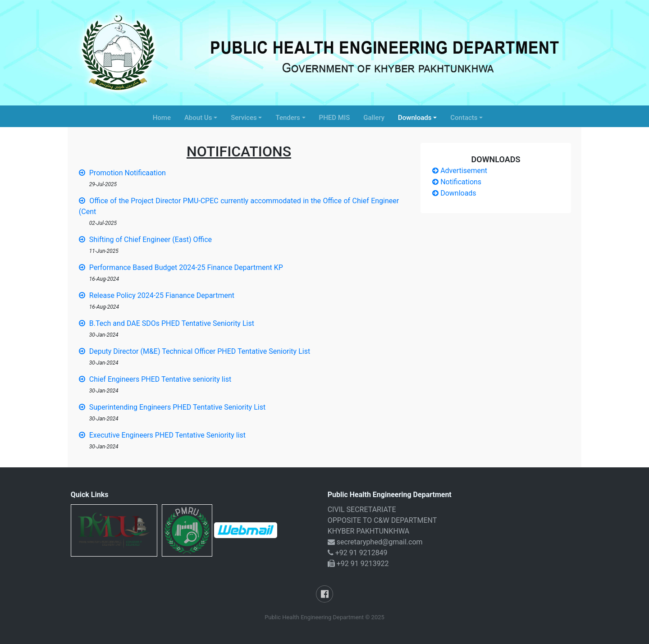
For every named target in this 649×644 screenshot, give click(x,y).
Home (162, 118)
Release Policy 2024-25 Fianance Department (157, 295)
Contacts (464, 118)
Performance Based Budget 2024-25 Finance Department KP (181, 267)
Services (244, 118)
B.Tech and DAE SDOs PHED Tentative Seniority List (167, 323)
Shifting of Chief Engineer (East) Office (145, 240)
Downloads (415, 118)
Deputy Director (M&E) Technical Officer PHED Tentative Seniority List (194, 351)
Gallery (374, 118)
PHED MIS (335, 118)
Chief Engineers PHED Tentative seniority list (155, 379)
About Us (198, 118)
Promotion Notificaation (122, 173)
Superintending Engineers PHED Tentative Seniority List (172, 407)
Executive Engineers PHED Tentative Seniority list (162, 435)
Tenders (288, 118)
